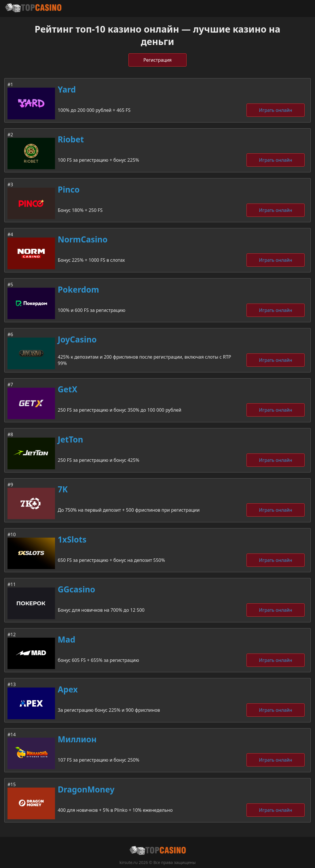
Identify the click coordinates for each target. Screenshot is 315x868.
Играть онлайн (275, 110)
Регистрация (157, 60)
